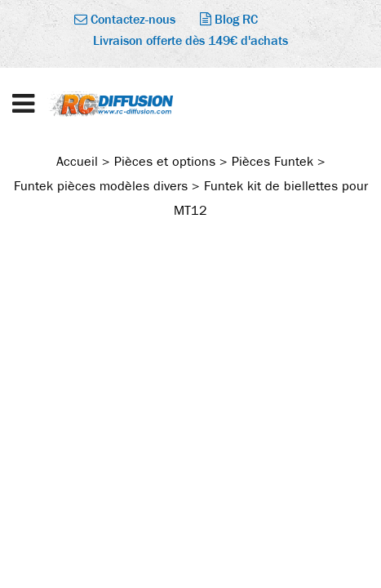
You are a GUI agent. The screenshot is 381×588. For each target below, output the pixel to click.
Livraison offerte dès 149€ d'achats (190, 40)
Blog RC (229, 19)
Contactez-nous (125, 19)
